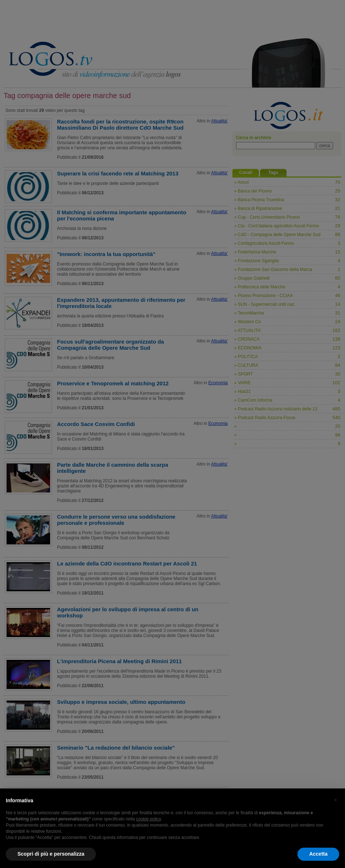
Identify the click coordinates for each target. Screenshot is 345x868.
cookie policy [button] (149, 819)
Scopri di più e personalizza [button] (51, 854)
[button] (336, 800)
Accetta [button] (318, 854)
